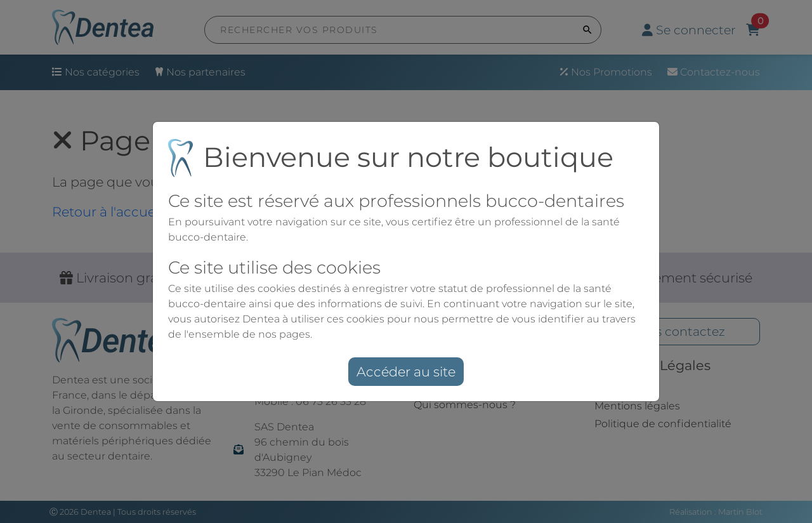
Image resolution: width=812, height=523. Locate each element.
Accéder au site (406, 372)
